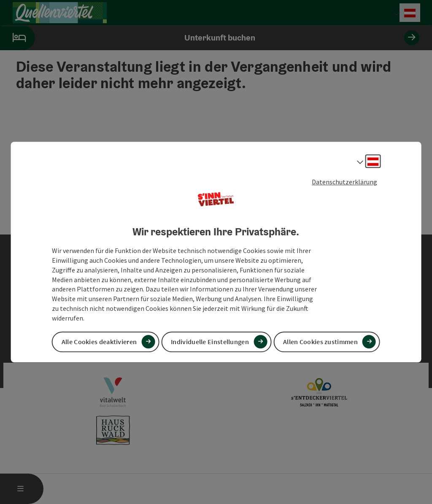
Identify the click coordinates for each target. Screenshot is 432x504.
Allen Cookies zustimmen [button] (320, 342)
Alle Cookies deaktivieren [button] (99, 342)
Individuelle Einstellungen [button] (210, 342)
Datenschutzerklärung (344, 182)
